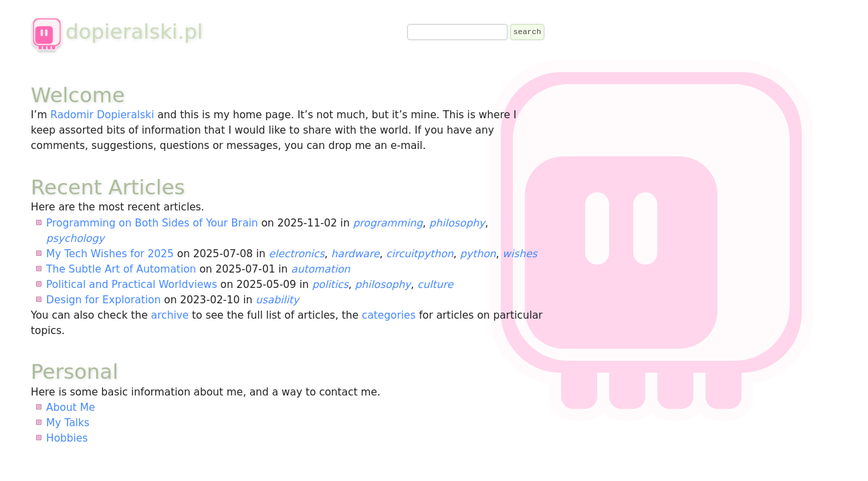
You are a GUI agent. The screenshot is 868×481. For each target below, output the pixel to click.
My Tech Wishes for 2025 (110, 254)
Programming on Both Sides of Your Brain (152, 223)
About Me (71, 408)
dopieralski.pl (117, 31)
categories (389, 315)
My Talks (68, 423)
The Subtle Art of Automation (121, 269)
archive (170, 315)
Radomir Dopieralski (102, 115)
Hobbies (67, 438)
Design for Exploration (103, 300)
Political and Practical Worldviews (132, 285)
